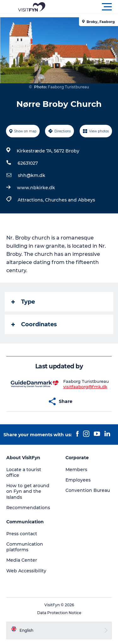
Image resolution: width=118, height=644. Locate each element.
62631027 (28, 163)
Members (76, 470)
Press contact (22, 534)
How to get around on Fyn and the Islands (28, 491)
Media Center (22, 560)
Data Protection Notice (59, 613)
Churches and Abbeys (70, 200)
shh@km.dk (32, 175)
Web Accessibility (26, 571)
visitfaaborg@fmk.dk (85, 387)
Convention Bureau (88, 490)
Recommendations (28, 508)
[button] (87, 7)
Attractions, (31, 200)
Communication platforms (25, 547)
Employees (78, 480)
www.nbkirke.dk (36, 188)
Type (23, 302)
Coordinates (34, 324)
